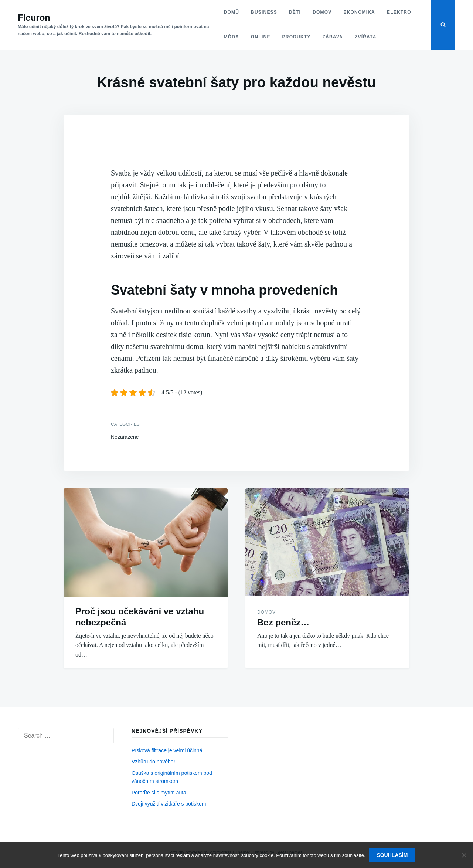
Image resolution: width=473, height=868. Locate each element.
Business (264, 12)
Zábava (332, 37)
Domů (231, 12)
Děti (295, 12)
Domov (322, 12)
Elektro (399, 12)
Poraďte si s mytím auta (159, 793)
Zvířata (365, 37)
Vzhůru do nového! (153, 762)
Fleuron (34, 18)
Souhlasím (392, 855)
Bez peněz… (283, 622)
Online (260, 37)
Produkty (296, 37)
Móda (231, 37)
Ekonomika (359, 12)
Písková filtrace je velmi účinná (167, 750)
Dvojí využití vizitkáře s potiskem (169, 804)
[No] (464, 855)
